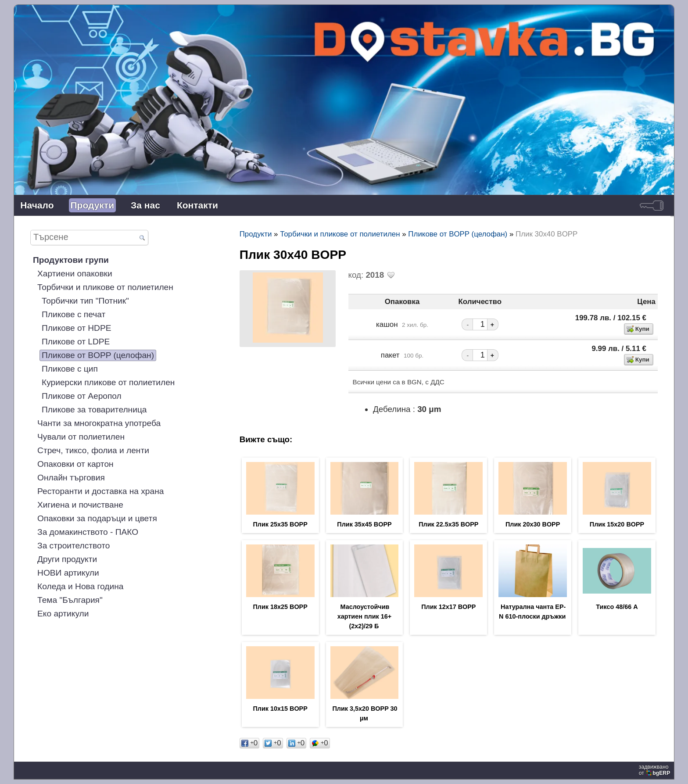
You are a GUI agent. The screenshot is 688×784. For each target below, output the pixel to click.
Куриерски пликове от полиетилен (108, 382)
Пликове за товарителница (94, 410)
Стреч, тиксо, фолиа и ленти (93, 450)
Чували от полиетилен (81, 437)
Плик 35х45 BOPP (364, 524)
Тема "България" (70, 600)
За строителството (73, 546)
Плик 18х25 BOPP (280, 607)
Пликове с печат (73, 314)
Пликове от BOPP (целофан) (98, 355)
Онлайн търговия (71, 478)
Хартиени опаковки (75, 274)
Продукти (93, 205)
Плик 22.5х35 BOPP (448, 524)
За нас (145, 205)
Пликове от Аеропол (82, 396)
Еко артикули (63, 614)
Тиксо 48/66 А (617, 607)
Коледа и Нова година (80, 586)
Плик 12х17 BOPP (448, 607)
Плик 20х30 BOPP (533, 524)
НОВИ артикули (68, 573)
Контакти (197, 205)
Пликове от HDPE (76, 328)
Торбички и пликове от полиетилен (105, 287)
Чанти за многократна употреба (99, 423)
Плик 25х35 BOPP (280, 524)
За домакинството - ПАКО (88, 532)
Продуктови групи (71, 260)
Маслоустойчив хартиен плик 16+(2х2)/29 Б (365, 616)
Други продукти (67, 559)
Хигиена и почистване (80, 505)
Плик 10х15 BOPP (280, 709)
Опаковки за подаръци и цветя (97, 518)
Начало (37, 205)
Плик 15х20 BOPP (617, 524)
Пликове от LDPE (76, 342)
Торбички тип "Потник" (85, 301)
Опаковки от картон (75, 464)
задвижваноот (655, 770)
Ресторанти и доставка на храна (100, 491)
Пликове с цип (70, 369)
